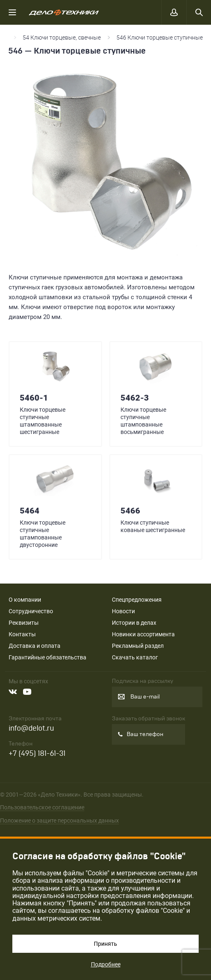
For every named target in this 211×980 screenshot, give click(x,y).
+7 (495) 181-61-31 (37, 754)
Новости (123, 611)
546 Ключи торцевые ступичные (160, 38)
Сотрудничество (31, 611)
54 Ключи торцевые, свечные (62, 38)
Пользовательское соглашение (42, 807)
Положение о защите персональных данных (59, 821)
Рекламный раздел (138, 646)
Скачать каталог (135, 657)
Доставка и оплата (35, 646)
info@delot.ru (31, 728)
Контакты (22, 634)
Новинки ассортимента (143, 634)
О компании (25, 600)
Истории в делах (134, 623)
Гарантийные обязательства (48, 657)
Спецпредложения (137, 600)
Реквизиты (24, 623)
